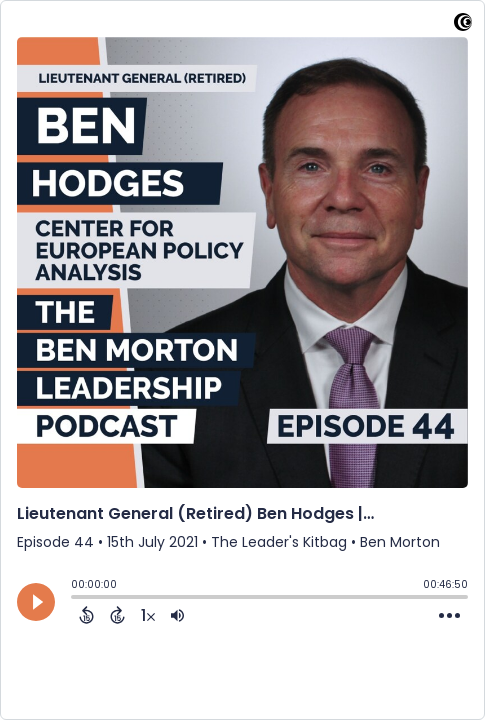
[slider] (76, 599)
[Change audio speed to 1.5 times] (148, 615)
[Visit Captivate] (463, 25)
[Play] (36, 602)
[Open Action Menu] (449, 616)
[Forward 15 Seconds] (117, 615)
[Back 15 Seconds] (86, 615)
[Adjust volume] (177, 615)
